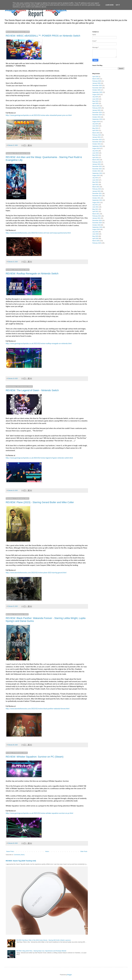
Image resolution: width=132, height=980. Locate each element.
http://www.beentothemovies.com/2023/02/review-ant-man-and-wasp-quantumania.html (38, 233)
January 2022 (96, 191)
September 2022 (97, 173)
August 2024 (96, 122)
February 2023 (97, 162)
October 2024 (96, 117)
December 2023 (97, 140)
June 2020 (95, 234)
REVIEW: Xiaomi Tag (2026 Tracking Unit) (21, 861)
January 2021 (96, 218)
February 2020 (97, 243)
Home (47, 851)
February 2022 (97, 189)
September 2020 (97, 227)
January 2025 (96, 110)
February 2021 (97, 216)
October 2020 (96, 225)
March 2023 (96, 160)
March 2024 (96, 133)
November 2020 (97, 223)
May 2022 (95, 182)
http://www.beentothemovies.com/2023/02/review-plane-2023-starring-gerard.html (36, 573)
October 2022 (96, 171)
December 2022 (97, 166)
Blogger (69, 975)
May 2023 (95, 155)
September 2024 (97, 119)
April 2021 (95, 211)
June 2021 (95, 207)
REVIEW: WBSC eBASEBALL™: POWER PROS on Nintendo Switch (43, 36)
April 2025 (95, 103)
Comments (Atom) (19, 855)
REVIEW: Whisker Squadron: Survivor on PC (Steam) (35, 757)
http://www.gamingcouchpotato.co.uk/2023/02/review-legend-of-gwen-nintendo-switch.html (39, 458)
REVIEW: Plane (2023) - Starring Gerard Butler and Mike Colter (40, 502)
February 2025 (97, 108)
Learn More (110, 5)
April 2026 (95, 77)
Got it (118, 5)
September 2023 (97, 146)
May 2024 (95, 128)
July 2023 (95, 151)
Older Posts (84, 851)
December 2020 (97, 221)
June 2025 (95, 99)
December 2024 (97, 113)
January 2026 (96, 83)
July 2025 (95, 97)
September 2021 (97, 200)
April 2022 (95, 185)
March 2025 (96, 106)
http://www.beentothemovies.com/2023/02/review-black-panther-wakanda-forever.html (38, 709)
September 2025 (97, 92)
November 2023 (97, 142)
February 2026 (97, 81)
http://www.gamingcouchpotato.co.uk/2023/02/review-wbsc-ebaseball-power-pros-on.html (39, 115)
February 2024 (97, 135)
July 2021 (95, 205)
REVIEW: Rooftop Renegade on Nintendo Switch (32, 274)
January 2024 (96, 137)
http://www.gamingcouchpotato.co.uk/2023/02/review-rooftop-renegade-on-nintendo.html (39, 343)
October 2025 (96, 90)
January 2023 (96, 164)
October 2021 (96, 198)
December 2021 (97, 193)
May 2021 (95, 209)
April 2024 (95, 130)
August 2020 (96, 229)
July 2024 (95, 124)
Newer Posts (10, 851)
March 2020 (96, 241)
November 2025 (97, 88)
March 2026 (96, 79)
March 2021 (96, 214)
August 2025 (96, 95)
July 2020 (95, 232)
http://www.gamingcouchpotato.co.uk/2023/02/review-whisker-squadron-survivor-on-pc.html (39, 813)
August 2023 (96, 148)
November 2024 (97, 115)
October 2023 (96, 144)
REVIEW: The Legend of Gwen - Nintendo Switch (32, 390)
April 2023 (95, 158)
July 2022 (95, 178)
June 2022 (95, 180)
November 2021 (97, 196)
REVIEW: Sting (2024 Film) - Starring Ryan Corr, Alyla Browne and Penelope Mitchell (41, 951)
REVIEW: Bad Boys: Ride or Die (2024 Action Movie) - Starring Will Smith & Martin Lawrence (44, 940)
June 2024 (95, 126)
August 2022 (96, 176)
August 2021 (96, 203)
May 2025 (95, 101)
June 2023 (95, 153)
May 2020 (95, 236)
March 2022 (96, 187)
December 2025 (97, 85)
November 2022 (97, 169)
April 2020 (95, 238)
